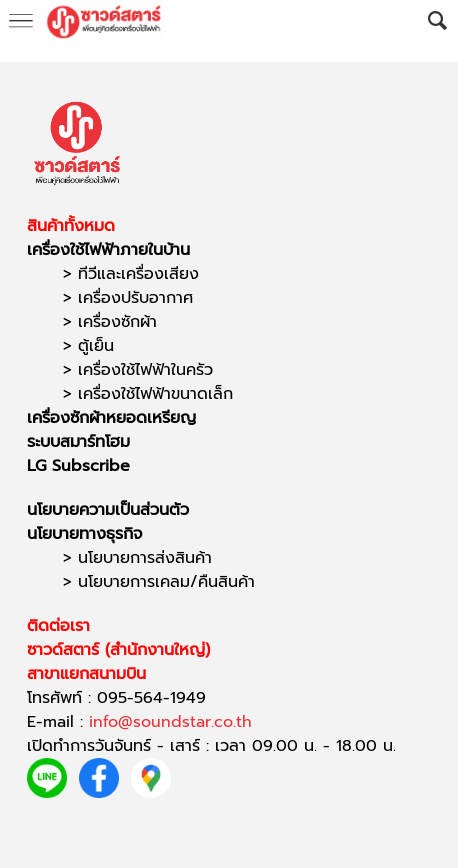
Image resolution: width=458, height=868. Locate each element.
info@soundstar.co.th (170, 722)
